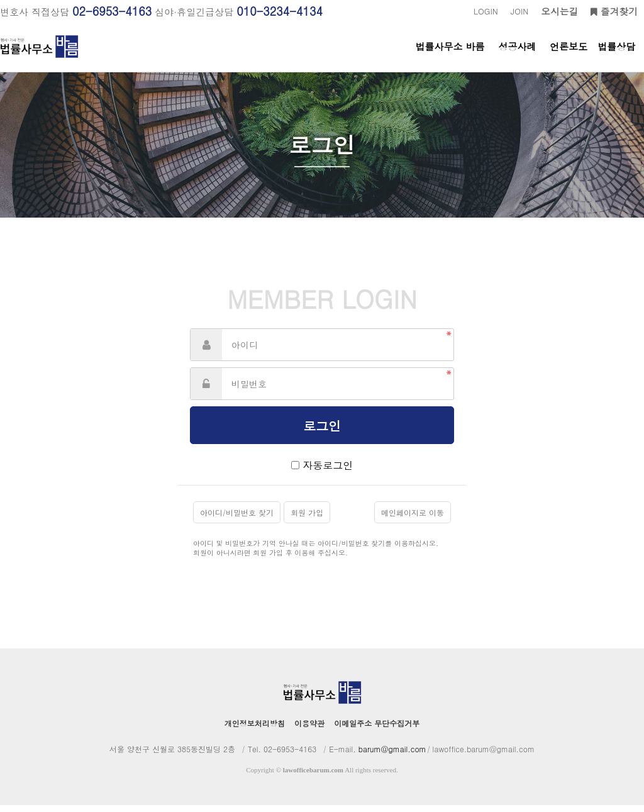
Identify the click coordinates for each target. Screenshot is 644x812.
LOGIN (486, 11)
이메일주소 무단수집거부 (377, 730)
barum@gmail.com (392, 756)
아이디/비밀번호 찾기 (237, 519)
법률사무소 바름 (450, 56)
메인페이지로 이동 (413, 519)
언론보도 (569, 56)
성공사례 (517, 56)
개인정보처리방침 (255, 730)
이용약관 (309, 730)
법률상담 (616, 56)
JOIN (519, 11)
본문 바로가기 (0, 0)
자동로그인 (328, 472)
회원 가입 (307, 519)
